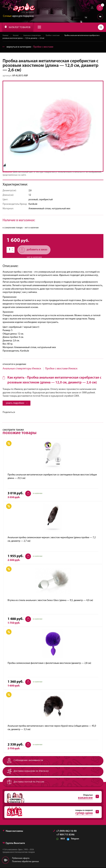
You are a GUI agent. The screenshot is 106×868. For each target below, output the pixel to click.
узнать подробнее (17, 403)
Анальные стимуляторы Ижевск (22, 369)
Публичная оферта (21, 859)
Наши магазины (13, 832)
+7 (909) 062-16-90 (65, 832)
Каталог (16, 36)
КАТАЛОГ (18, 27)
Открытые (52, 797)
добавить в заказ (33, 250)
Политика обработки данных (26, 862)
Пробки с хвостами (53, 36)
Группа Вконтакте (14, 844)
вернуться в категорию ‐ (28, 47)
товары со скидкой (52, 813)
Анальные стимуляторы (32, 36)
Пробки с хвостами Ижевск (61, 369)
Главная (5, 36)
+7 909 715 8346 (65, 835)
